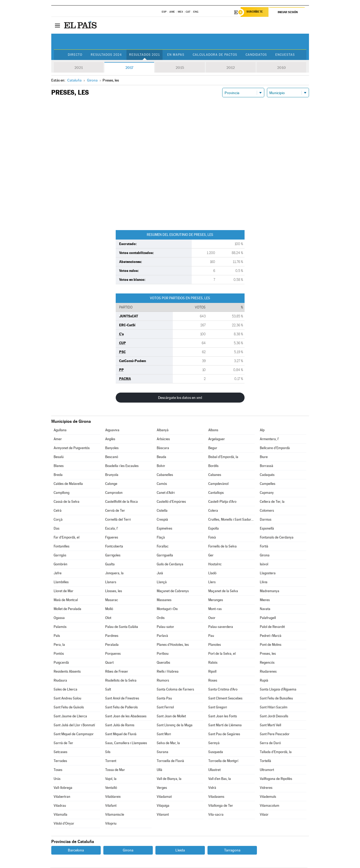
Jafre (58, 573)
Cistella (162, 511)
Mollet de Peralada (67, 609)
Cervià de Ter (115, 511)
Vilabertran (62, 797)
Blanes (59, 466)
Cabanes (215, 475)
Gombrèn (60, 564)
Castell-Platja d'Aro (222, 502)
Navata (265, 609)
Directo (74, 55)
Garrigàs (60, 555)
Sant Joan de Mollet (171, 716)
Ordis (161, 618)
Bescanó (112, 457)
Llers (212, 582)
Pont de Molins (271, 645)
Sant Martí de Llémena (225, 725)
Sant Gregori (218, 707)
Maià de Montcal (66, 600)
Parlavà (162, 636)
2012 (231, 68)
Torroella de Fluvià (170, 761)
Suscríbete (255, 12)
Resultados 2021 (144, 55)
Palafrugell (268, 618)
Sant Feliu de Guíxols (69, 707)
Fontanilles (62, 547)
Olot (108, 618)
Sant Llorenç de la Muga (175, 725)
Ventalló (111, 788)
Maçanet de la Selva (223, 591)
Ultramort (267, 770)
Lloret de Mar (64, 591)
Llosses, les (114, 591)
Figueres (112, 538)
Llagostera (268, 573)
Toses (58, 770)
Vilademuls (268, 797)
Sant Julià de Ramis (120, 725)
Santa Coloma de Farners (175, 690)
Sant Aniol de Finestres (122, 699)
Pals (57, 636)
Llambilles (61, 582)
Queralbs (163, 663)
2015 (180, 68)
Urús (57, 779)
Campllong (62, 493)
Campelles (268, 484)
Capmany (267, 493)
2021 (79, 68)
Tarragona (232, 850)
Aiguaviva (112, 430)
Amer (58, 439)
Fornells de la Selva (222, 547)
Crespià (162, 520)
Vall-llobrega (63, 788)
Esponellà (267, 529)
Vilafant (111, 806)
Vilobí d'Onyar (64, 824)
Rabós (213, 663)
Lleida (180, 850)
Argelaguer (217, 439)
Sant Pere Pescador (275, 734)
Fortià (264, 547)
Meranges (216, 600)
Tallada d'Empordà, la (276, 752)
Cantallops (216, 493)
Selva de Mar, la (168, 743)
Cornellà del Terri (118, 520)
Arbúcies (163, 439)
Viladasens (216, 797)
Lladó (212, 573)
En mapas (176, 55)
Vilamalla (60, 815)
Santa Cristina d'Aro (223, 690)
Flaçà (161, 538)
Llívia (264, 582)
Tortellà (265, 761)
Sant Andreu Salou (67, 699)
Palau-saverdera (221, 627)
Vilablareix (113, 797)
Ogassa (59, 618)
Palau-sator (165, 627)
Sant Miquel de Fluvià (121, 734)
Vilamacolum (270, 806)
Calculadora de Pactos (215, 55)
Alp (262, 430)
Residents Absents (67, 672)
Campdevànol (218, 484)
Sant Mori (164, 734)
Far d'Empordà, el (67, 538)
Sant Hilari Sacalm (274, 707)
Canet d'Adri (166, 493)
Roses (213, 681)
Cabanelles (165, 475)
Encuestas (286, 55)
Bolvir (161, 466)
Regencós (267, 663)
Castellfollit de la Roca (121, 502)
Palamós (60, 627)
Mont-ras (215, 609)
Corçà (58, 520)
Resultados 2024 (105, 55)
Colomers (267, 511)
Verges (162, 788)
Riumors (163, 681)
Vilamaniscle (115, 815)
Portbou (163, 654)
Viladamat (164, 797)
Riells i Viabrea (168, 672)
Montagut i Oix (167, 609)
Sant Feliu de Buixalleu (276, 699)
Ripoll (212, 672)
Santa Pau (164, 699)
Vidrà (212, 788)
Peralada (112, 645)
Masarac (112, 600)
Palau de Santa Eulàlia (122, 627)
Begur (213, 448)
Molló (109, 609)
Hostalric (215, 564)
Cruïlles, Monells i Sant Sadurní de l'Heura (231, 520)
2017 (129, 68)
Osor (212, 618)
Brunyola (112, 475)
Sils (108, 752)
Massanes (164, 600)
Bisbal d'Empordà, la (223, 457)
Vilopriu (111, 824)
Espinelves (164, 529)
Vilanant (163, 815)
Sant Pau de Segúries (224, 734)
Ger (211, 555)
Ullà (159, 770)
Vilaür (264, 815)
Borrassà (267, 466)
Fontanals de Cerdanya (277, 538)
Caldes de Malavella (68, 484)
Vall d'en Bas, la (220, 779)
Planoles (215, 645)
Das (57, 529)
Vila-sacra (216, 815)
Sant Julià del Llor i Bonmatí (74, 725)
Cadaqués (267, 475)
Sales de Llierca (65, 690)
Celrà (58, 511)
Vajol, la (111, 779)
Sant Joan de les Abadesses (126, 716)
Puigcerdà (61, 663)
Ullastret (214, 770)
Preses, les (268, 654)
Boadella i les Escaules (122, 466)
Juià (160, 573)
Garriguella (165, 555)
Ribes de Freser (117, 672)
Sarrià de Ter (63, 743)
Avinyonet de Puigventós (72, 448)
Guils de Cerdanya (170, 564)
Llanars (111, 582)
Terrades (60, 761)
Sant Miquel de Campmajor (74, 734)
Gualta (110, 564)
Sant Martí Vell (270, 725)
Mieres (265, 600)
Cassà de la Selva (67, 502)
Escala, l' (112, 529)
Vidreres (266, 788)
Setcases (60, 752)
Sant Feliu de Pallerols (121, 707)
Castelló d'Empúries (171, 502)
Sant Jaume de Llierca (70, 716)
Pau (211, 636)
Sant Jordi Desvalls (274, 716)
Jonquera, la (114, 573)
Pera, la (59, 645)
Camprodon (114, 493)
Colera (213, 511)
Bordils (213, 466)
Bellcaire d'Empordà (275, 448)
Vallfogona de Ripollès (276, 779)
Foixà (212, 538)
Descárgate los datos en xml (180, 398)
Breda (58, 475)
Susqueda (216, 752)
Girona (265, 555)
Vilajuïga (163, 806)
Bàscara (163, 448)
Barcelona (76, 850)
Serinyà (214, 743)
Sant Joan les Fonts (223, 716)
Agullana (60, 430)
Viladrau (60, 806)
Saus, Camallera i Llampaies (126, 743)
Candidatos (257, 55)
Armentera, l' (269, 439)
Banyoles (112, 448)
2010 (282, 68)
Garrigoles (113, 555)
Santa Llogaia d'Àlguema (278, 690)
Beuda (161, 457)
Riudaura (60, 681)
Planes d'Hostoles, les (173, 645)
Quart (109, 663)
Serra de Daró (270, 743)
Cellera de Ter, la (272, 502)
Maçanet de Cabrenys (173, 591)
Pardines (112, 636)
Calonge (111, 484)
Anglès (110, 439)
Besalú (59, 457)
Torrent (111, 761)
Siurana (163, 752)
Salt (108, 690)
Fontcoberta (114, 547)
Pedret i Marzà (271, 636)
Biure (264, 457)
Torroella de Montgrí (223, 761)
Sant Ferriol (165, 707)
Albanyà (163, 430)
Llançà (162, 582)
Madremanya (270, 591)
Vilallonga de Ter (221, 806)
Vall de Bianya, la (169, 779)
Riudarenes (268, 672)
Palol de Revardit (272, 627)
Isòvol (264, 564)
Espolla (214, 529)
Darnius (266, 520)
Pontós (59, 654)
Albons (213, 430)
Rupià (264, 681)
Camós (162, 484)
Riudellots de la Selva (121, 681)
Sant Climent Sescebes (225, 699)
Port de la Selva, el (222, 654)
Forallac (163, 547)
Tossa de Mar (115, 770)
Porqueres (113, 654)
